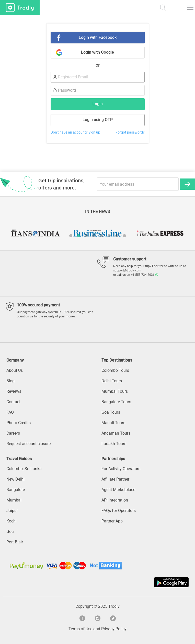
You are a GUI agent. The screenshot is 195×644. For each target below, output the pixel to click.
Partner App (112, 521)
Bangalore (16, 490)
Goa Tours (111, 412)
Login (98, 104)
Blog (10, 381)
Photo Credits (19, 423)
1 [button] (71, 236)
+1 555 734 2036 (144, 275)
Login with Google (97, 52)
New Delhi (15, 479)
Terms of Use (80, 629)
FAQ (10, 412)
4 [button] (94, 236)
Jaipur (12, 511)
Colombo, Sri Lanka (24, 469)
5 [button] (101, 236)
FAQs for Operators (119, 511)
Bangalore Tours (116, 402)
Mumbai (14, 500)
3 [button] (86, 236)
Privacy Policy (114, 629)
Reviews (14, 391)
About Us (15, 370)
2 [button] (78, 236)
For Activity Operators (121, 469)
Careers (13, 433)
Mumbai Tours (115, 391)
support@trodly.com (127, 270)
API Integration (115, 500)
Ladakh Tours (114, 444)
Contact (13, 402)
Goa (10, 532)
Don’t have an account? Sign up (75, 132)
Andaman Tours (116, 433)
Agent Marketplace (118, 490)
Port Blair (15, 542)
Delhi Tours (112, 381)
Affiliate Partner (115, 479)
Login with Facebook (98, 37)
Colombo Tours (115, 370)
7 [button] (117, 236)
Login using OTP (98, 120)
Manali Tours (113, 423)
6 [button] (109, 236)
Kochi (12, 521)
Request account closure (28, 444)
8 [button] (124, 236)
